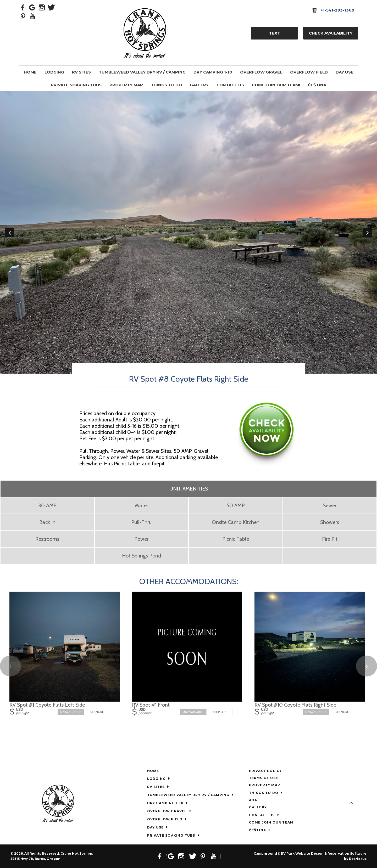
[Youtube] (32, 16)
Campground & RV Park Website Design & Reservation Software (310, 853)
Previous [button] (10, 233)
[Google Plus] (32, 7)
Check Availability (331, 33)
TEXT (275, 33)
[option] (188, 233)
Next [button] (367, 233)
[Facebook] (23, 7)
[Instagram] (42, 7)
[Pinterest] (23, 16)
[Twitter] (51, 7)
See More (97, 712)
